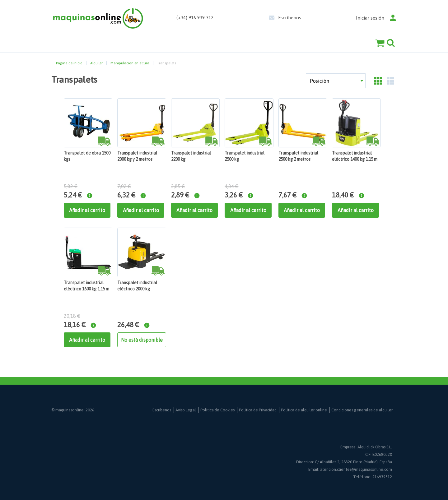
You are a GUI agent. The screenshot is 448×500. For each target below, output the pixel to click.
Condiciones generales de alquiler (362, 410)
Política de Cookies (217, 410)
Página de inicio (69, 63)
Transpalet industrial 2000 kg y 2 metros (137, 156)
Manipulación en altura (130, 63)
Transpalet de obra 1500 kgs (87, 156)
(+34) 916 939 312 (195, 18)
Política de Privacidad (258, 410)
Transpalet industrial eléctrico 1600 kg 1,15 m (86, 286)
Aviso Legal (186, 410)
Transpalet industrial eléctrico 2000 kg (137, 286)
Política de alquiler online (304, 410)
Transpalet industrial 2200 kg (191, 156)
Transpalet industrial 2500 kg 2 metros (298, 156)
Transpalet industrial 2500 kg (245, 156)
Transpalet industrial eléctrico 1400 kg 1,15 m (355, 156)
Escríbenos (290, 18)
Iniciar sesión (370, 18)
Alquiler (96, 63)
